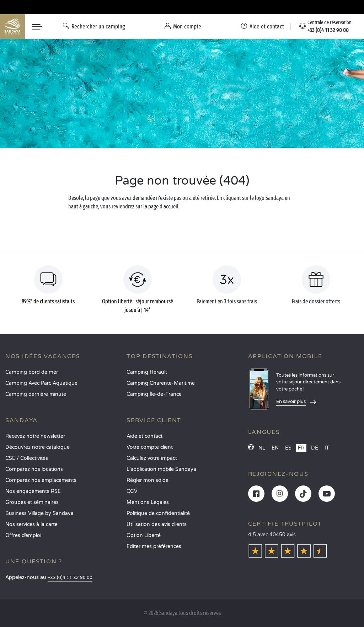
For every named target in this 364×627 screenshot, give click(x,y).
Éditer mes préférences (154, 546)
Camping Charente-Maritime (161, 383)
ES (288, 448)
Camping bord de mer (32, 372)
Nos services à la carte (31, 524)
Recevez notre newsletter (35, 436)
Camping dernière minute (36, 394)
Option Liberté (144, 535)
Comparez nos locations (34, 469)
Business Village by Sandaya (39, 513)
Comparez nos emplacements (41, 480)
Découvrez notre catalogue (38, 447)
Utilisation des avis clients (157, 524)
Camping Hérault (147, 372)
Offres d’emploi (23, 535)
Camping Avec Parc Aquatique (41, 383)
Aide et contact (144, 436)
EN (275, 448)
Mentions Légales (148, 502)
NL (262, 448)
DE (315, 448)
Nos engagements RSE (33, 491)
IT (327, 448)
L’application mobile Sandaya (161, 469)
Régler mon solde (148, 480)
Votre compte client (150, 447)
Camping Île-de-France (154, 394)
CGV (132, 491)
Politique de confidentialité (158, 513)
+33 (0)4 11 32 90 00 (70, 578)
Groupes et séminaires (32, 502)
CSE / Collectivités (27, 458)
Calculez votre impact (152, 458)
